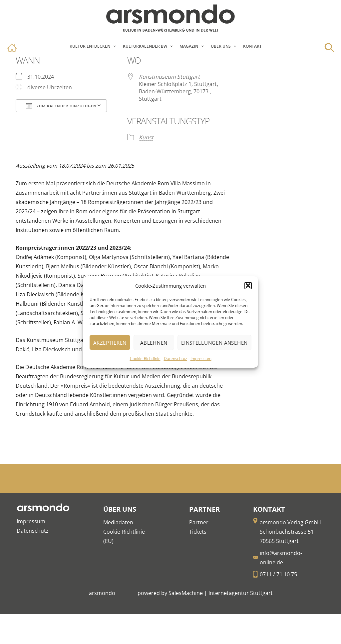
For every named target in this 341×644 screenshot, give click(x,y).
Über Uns (221, 46)
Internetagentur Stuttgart (241, 593)
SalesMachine (186, 593)
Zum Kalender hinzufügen (61, 106)
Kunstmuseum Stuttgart (169, 77)
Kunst (146, 137)
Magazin (189, 46)
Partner (199, 522)
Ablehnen (154, 343)
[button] (248, 286)
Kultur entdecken (90, 46)
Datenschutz (175, 358)
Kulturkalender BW (145, 46)
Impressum (201, 358)
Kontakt (252, 46)
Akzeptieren (110, 343)
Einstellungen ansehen (214, 343)
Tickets (198, 532)
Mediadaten (118, 522)
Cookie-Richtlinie (145, 358)
